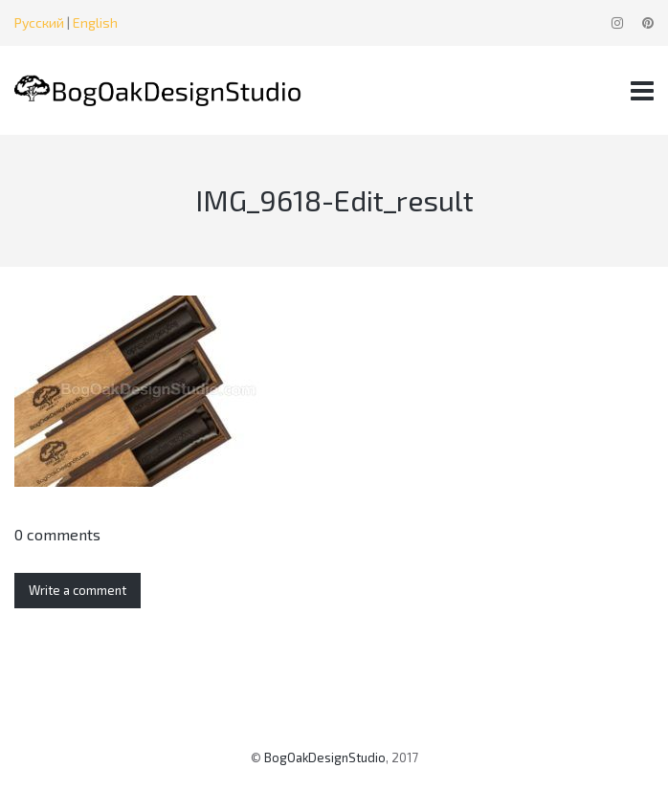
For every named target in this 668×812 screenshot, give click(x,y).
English (95, 22)
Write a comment (78, 590)
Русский (39, 22)
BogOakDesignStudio (325, 757)
